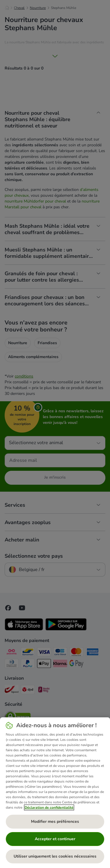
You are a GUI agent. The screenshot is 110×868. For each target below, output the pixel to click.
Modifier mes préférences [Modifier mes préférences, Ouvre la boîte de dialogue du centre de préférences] (55, 821)
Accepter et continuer (55, 839)
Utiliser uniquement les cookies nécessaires (55, 856)
